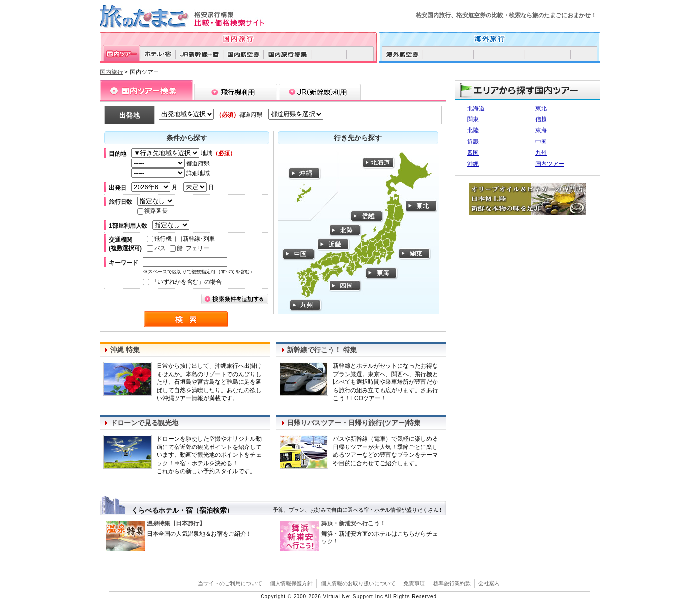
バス (156, 248)
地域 (184, 153)
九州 (541, 153)
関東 (473, 119)
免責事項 (414, 583)
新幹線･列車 (195, 239)
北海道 (476, 108)
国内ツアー (550, 164)
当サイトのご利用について (230, 583)
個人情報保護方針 (291, 583)
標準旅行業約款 (452, 583)
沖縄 (473, 164)
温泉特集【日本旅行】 (176, 523)
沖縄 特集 (125, 350)
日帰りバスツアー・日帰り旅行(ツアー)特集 (354, 423)
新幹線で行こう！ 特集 (322, 350)
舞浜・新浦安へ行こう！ (353, 523)
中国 (541, 142)
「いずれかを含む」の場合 (182, 282)
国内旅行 (111, 72)
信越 (541, 119)
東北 (541, 108)
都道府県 (170, 163)
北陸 (473, 130)
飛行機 (159, 239)
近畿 (473, 142)
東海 (541, 130)
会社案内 (489, 583)
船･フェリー (189, 248)
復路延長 (152, 211)
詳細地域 (170, 173)
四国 (473, 153)
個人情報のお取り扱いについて (358, 583)
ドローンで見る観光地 (144, 423)
